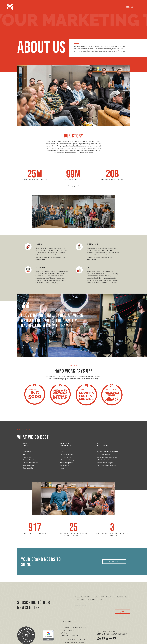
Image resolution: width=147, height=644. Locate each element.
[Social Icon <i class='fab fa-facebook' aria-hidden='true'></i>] (103, 638)
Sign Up (122, 611)
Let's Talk (130, 7)
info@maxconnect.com (115, 634)
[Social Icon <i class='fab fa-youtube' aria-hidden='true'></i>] (115, 638)
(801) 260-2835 (109, 631)
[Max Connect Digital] (10, 7)
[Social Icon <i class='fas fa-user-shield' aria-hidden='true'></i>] (99, 638)
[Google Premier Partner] (48, 635)
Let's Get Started (115, 561)
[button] (139, 7)
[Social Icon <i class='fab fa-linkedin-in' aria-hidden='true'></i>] (111, 638)
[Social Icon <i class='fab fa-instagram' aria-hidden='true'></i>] (107, 638)
